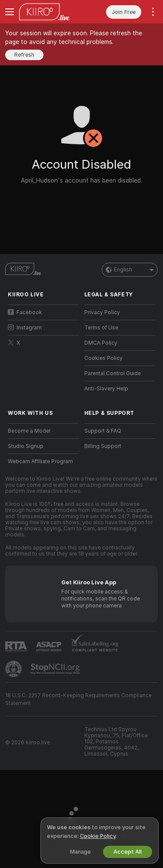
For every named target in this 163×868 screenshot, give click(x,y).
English (130, 270)
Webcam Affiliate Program (40, 461)
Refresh (24, 55)
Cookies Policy (103, 358)
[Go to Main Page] (50, 12)
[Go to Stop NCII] (56, 669)
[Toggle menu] (10, 12)
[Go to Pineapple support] (14, 669)
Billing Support (103, 446)
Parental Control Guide (113, 373)
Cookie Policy (98, 836)
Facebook (25, 312)
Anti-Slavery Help (106, 389)
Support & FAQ (103, 431)
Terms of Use (101, 328)
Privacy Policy (102, 312)
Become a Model (29, 431)
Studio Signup (26, 446)
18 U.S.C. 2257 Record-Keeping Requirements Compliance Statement (78, 699)
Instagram (25, 327)
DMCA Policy (101, 343)
